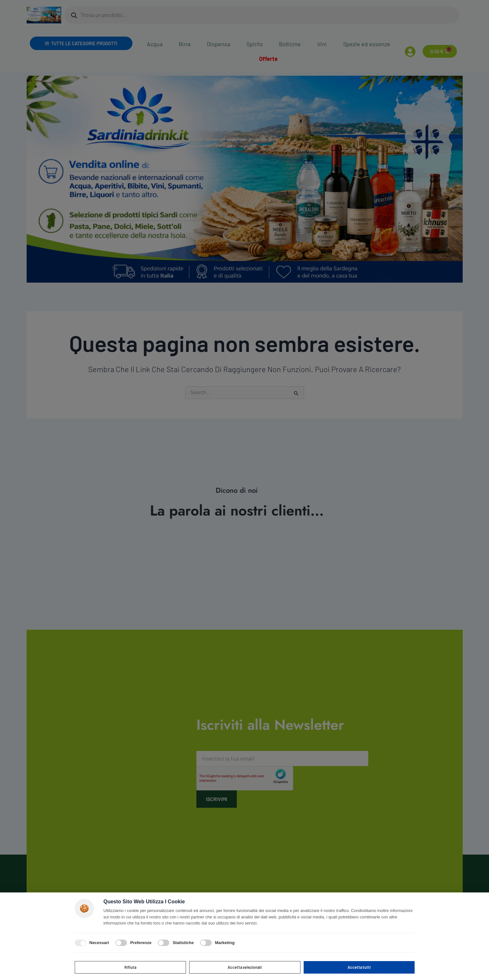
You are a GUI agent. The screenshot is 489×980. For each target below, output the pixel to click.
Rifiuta (130, 966)
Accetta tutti (359, 966)
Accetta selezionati (245, 966)
